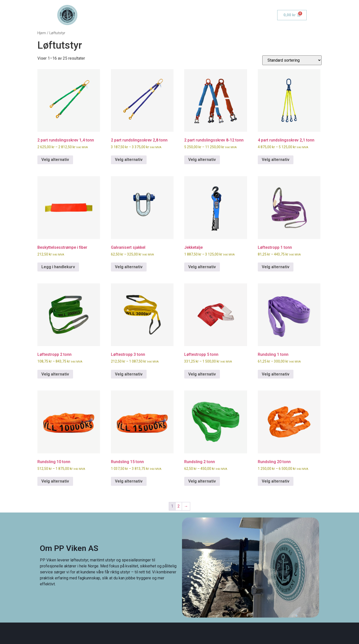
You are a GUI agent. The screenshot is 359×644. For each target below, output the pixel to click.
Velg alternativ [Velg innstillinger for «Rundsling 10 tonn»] (55, 481)
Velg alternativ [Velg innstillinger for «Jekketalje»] (202, 267)
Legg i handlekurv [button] (58, 267)
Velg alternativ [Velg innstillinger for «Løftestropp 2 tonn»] (55, 374)
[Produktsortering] (292, 60)
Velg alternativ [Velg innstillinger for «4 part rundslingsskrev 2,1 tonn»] (276, 160)
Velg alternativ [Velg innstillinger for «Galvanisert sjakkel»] (129, 267)
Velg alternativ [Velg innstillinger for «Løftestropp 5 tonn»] (202, 374)
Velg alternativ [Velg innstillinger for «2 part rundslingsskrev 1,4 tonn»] (55, 160)
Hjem (42, 33)
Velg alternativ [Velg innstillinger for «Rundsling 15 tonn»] (129, 481)
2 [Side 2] (179, 506)
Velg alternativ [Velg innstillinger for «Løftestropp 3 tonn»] (129, 374)
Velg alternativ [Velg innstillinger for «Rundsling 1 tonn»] (276, 374)
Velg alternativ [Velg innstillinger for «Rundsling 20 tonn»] (276, 481)
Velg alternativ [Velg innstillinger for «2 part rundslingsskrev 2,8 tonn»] (129, 160)
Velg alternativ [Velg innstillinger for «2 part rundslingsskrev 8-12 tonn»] (202, 160)
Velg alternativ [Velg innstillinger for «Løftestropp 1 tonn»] (276, 267)
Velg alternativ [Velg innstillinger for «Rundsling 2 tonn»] (202, 481)
